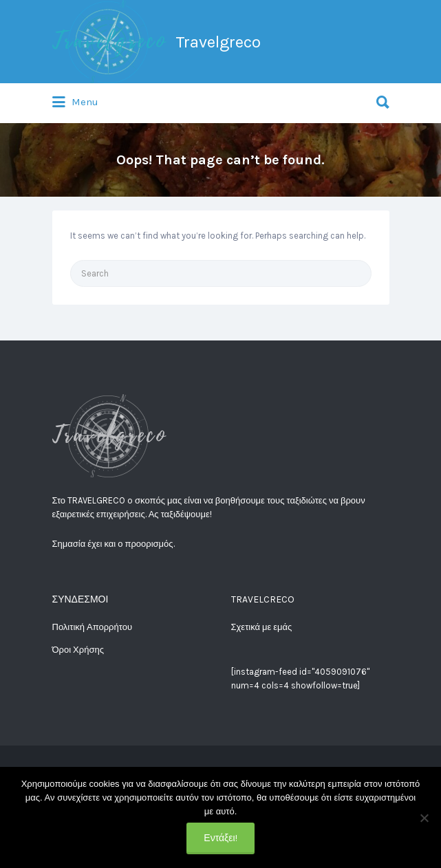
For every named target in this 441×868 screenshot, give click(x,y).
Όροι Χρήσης (78, 650)
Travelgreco (218, 42)
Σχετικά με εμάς (262, 627)
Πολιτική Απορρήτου (93, 627)
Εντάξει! (220, 838)
